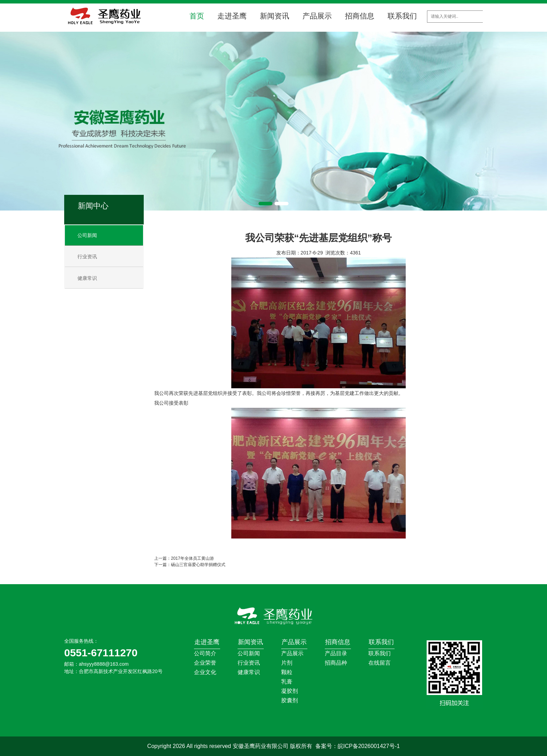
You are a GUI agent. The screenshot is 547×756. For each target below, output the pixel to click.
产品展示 (317, 16)
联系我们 (402, 16)
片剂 (287, 663)
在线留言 (380, 663)
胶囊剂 (290, 700)
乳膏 (287, 682)
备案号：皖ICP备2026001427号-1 (358, 746)
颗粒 (287, 672)
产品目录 (336, 653)
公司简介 (205, 653)
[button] (265, 204)
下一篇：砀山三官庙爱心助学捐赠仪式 (190, 565)
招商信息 (360, 16)
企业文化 (205, 672)
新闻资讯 (275, 16)
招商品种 (336, 663)
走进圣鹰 (232, 16)
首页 (197, 16)
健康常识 (87, 278)
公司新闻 (87, 235)
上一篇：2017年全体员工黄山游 (184, 558)
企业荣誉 (205, 663)
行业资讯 (87, 257)
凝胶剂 (290, 691)
